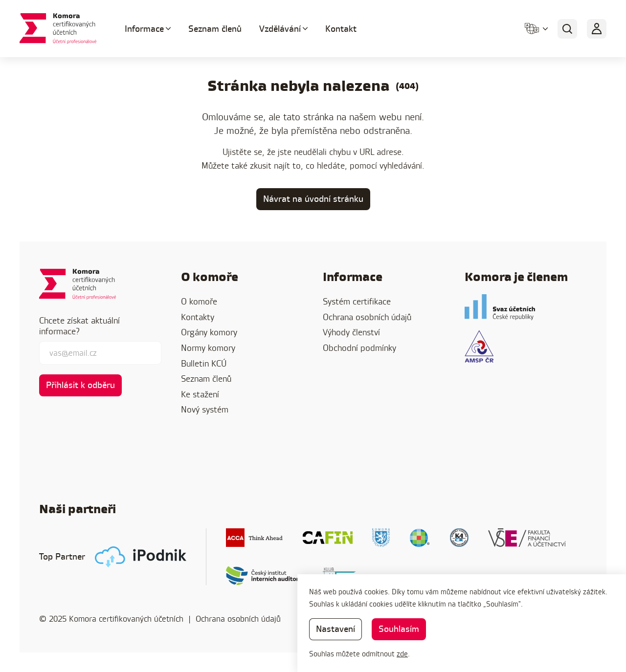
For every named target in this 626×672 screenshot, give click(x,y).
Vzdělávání (280, 29)
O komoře (199, 301)
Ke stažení (200, 394)
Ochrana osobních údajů (367, 317)
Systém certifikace (357, 301)
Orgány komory (209, 332)
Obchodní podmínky (359, 348)
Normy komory (208, 348)
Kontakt (341, 29)
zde (402, 654)
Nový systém (205, 409)
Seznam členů (215, 29)
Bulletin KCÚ (204, 363)
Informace (144, 29)
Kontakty (198, 317)
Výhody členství (351, 332)
